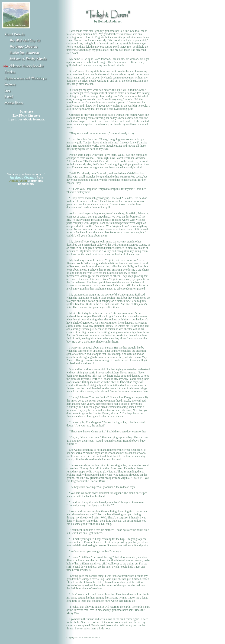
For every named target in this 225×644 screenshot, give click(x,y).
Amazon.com (18, 181)
